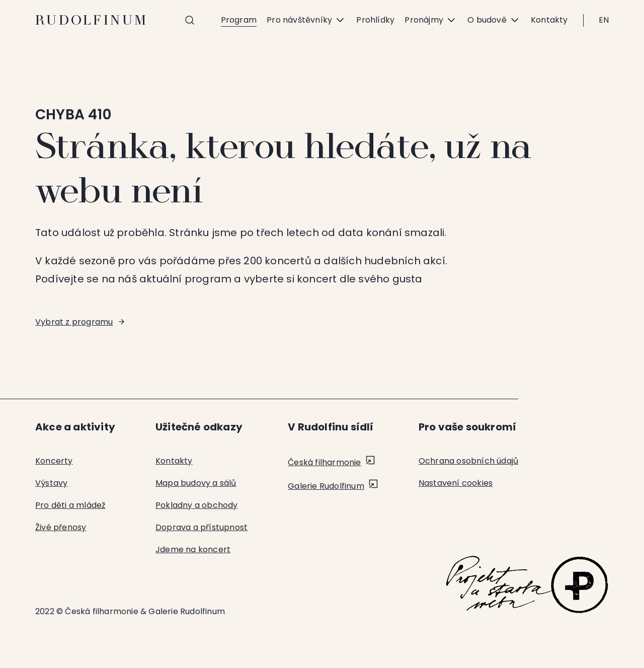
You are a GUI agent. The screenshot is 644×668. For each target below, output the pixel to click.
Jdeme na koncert (193, 549)
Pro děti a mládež (70, 505)
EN (604, 20)
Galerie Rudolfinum (326, 486)
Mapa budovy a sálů (196, 483)
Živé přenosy (61, 527)
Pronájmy (431, 20)
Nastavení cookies (456, 483)
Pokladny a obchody (197, 505)
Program (239, 20)
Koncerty (54, 461)
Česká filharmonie (324, 462)
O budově (494, 20)
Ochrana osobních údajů (468, 461)
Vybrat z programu (74, 322)
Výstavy (51, 483)
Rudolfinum (92, 20)
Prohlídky (375, 20)
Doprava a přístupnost (202, 527)
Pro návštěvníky (306, 20)
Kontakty (549, 20)
